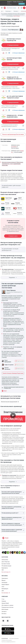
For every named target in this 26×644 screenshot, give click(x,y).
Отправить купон (13, 236)
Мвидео (4, 580)
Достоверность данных (8, 605)
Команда (4, 601)
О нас (3, 599)
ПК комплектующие (6, 566)
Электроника (5, 560)
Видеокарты (5, 568)
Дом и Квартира (6, 562)
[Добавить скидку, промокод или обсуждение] (24, 8)
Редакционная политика (8, 607)
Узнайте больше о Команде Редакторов (13, 373)
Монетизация (5, 609)
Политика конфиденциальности (8, 642)
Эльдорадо (4, 582)
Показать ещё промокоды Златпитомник (13, 134)
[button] (8, 8)
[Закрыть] (1, 3)
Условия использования (7, 640)
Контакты (4, 614)
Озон (3, 587)
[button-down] (9, 53)
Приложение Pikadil (8, 625)
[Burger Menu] (2, 8)
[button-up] (3, 53)
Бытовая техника (6, 564)
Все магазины (6, 593)
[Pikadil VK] (3, 621)
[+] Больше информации (18, 53)
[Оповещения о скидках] (19, 8)
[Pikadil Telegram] (8, 621)
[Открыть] (22, 4)
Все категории (6, 572)
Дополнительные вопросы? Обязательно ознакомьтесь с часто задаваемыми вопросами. (13, 164)
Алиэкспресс (5, 578)
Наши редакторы (8, 303)
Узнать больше (16, 16)
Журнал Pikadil (5, 603)
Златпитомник (4, 35)
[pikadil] (4, 8)
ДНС (3, 591)
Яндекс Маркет (5, 585)
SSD (3, 570)
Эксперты (4, 611)
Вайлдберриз (5, 589)
